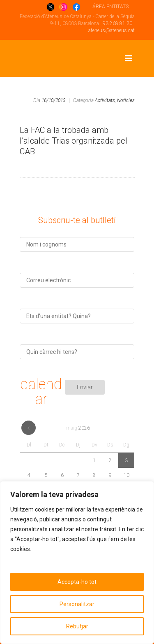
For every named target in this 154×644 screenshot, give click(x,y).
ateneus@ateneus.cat (111, 30)
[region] (77, 563)
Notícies (126, 100)
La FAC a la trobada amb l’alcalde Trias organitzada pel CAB (74, 141)
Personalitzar (77, 604)
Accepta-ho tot (77, 582)
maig (78, 428)
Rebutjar (77, 626)
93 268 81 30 (117, 23)
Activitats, (105, 100)
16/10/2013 (53, 100)
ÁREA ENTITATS (110, 7)
